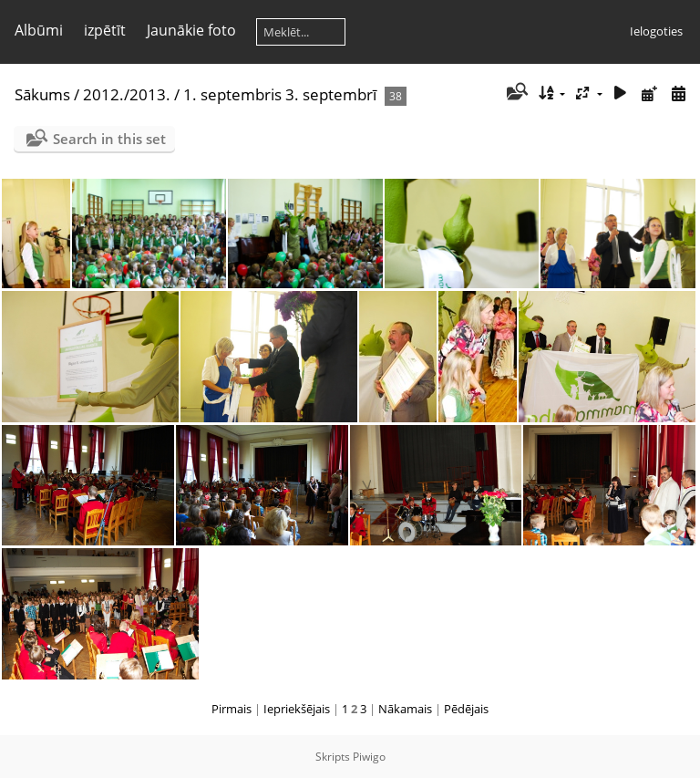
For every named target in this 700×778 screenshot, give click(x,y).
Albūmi (39, 30)
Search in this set (109, 139)
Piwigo (369, 757)
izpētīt (105, 30)
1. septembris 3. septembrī (280, 94)
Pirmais (232, 709)
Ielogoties (656, 31)
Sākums (42, 94)
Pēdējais (466, 709)
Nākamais (405, 709)
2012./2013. (127, 94)
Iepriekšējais (297, 709)
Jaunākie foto (191, 30)
